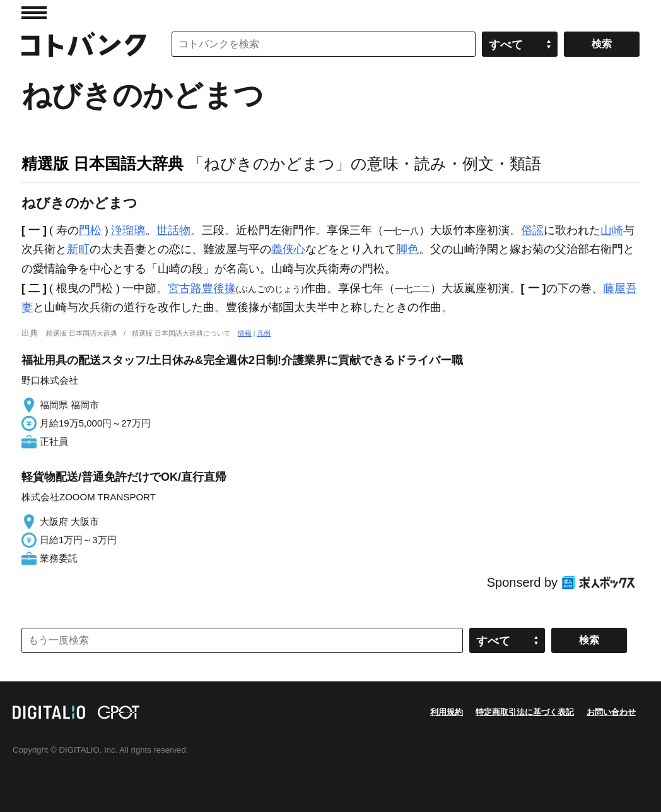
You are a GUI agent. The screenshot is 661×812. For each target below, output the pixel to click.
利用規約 (447, 712)
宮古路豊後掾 (202, 288)
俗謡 (532, 230)
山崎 (612, 230)
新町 (78, 249)
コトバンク (84, 44)
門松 (90, 230)
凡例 (264, 333)
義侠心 (288, 249)
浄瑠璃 (128, 230)
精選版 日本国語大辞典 (102, 163)
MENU (34, 13)
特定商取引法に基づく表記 (525, 712)
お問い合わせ (611, 712)
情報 (245, 333)
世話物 (173, 230)
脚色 (407, 249)
